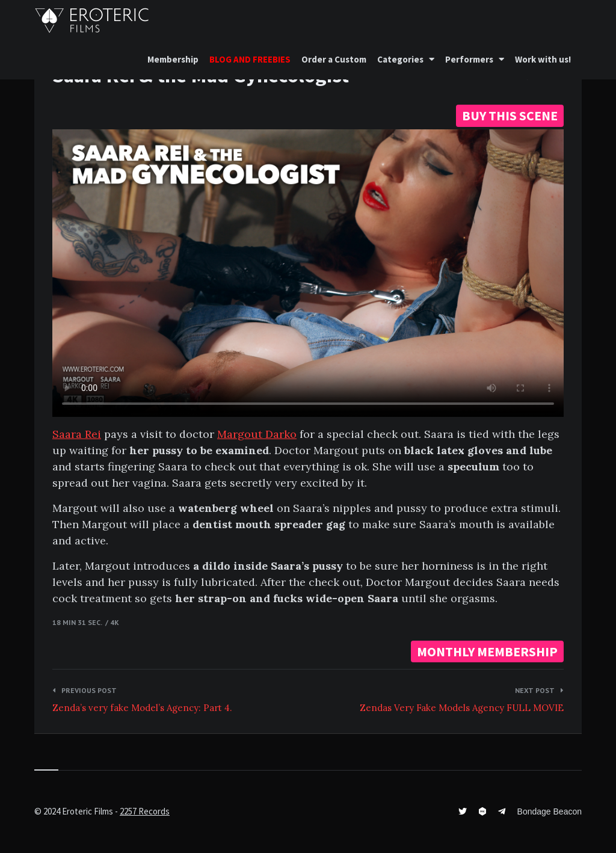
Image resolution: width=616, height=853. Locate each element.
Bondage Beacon (550, 811)
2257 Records (145, 811)
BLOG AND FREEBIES (250, 59)
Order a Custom (334, 59)
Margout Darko (257, 434)
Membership (173, 59)
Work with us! (543, 59)
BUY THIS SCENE (510, 115)
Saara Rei (77, 434)
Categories (400, 59)
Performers (469, 59)
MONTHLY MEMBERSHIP (487, 651)
